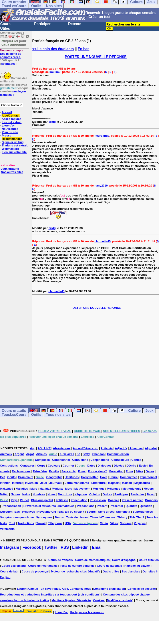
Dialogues (105, 466)
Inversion (32, 483)
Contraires (27, 466)
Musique (99, 489)
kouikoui (55, 72)
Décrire (132, 466)
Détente (75, 24)
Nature (15, 494)
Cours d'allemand (14, 566)
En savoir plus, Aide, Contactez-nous (66, 589)
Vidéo (104, 523)
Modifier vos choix (120, 600)
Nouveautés (10, 129)
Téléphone (55, 523)
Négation (81, 494)
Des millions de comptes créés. (12, 54)
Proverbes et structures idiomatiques (49, 506)
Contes (136, 460)
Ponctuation (79, 500)
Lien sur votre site (14, 152)
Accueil (7, 112)
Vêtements (7, 529)
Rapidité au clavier (137, 566)
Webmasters (10, 149)
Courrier (69, 466)
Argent (19, 454)
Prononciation (11, 506)
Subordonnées (143, 512)
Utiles (5, 28)
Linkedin (80, 547)
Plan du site (10, 132)
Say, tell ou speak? (71, 512)
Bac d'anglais (131, 571)
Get (2, 477)
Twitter (51, 547)
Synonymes (44, 517)
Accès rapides (11, 119)
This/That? (137, 517)
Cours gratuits (14, 411)
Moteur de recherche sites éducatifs (76, 571)
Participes (121, 494)
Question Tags (10, 512)
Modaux (57, 489)
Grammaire (26, 477)
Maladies (22, 489)
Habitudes (72, 477)
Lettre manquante (77, 483)
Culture (134, 411)
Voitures (126, 523)
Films (82, 471)
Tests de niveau (77, 517)
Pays (14, 500)
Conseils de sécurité (142, 589)
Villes (114, 523)
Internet (17, 483)
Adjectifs (121, 448)
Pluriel (24, 500)
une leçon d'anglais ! (13, 93)
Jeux (149, 411)
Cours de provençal (35, 571)
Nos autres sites (12, 172)
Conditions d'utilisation (109, 589)
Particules (137, 494)
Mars (34, 489)
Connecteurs (120, 460)
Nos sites (54, 6)
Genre (150, 471)
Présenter (116, 506)
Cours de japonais (109, 566)
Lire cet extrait (12, 122)
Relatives (29, 512)
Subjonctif (123, 512)
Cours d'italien (149, 560)
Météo (4, 494)
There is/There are (103, 517)
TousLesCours (14, 6)
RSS (65, 547)
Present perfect (132, 500)
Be (79, 454)
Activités (107, 448)
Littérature (98, 483)
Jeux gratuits (10, 169)
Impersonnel (148, 477)
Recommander (12, 139)
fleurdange (102, 136)
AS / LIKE (44, 448)
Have (104, 477)
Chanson (98, 454)
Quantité (131, 506)
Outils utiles (111, 571)
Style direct (106, 512)
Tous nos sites (58, 415)
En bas (83, 49)
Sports (91, 512)
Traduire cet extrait (15, 145)
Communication (118, 454)
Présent (102, 506)
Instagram (10, 547)
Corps (41, 466)
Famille (54, 471)
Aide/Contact (10, 116)
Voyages (140, 523)
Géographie (54, 477)
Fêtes (139, 471)
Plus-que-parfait (42, 500)
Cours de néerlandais (43, 566)
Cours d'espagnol (124, 560)
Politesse (62, 500)
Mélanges (113, 489)
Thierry (122, 517)
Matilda (45, 489)
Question (146, 506)
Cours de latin (10, 571)
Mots (69, 489)
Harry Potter (89, 477)
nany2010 (101, 186)
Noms (52, 494)
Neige (26, 494)
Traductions (26, 523)
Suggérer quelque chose (17, 517)
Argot (30, 454)
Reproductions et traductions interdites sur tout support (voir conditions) (50, 594)
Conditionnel (61, 460)
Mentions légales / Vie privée (71, 600)
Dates (91, 466)
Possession (98, 500)
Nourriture (65, 494)
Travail (41, 523)
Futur (130, 471)
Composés (42, 460)
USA (68, 523)
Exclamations (21, 471)
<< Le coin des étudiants (53, 49)
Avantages (8, 64)
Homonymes (129, 477)
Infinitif (5, 483)
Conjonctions (100, 460)
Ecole (143, 466)
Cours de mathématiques (92, 560)
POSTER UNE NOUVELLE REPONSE (96, 57)
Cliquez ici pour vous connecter (14, 43)
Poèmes (114, 500)
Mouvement (82, 489)
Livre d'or (8, 125)
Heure (114, 477)
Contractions (9, 466)
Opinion (95, 494)
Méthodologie (132, 489)
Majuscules (142, 483)
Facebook (32, 547)
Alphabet (151, 448)
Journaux (56, 483)
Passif (151, 494)
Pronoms (151, 500)
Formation (116, 471)
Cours (5, 24)
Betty (86, 454)
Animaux (6, 454)
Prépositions (86, 506)
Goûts (12, 477)
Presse (7, 135)
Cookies (99, 600)
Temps (59, 517)
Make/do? (7, 489)
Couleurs (54, 466)
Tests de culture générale (77, 566)
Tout (12, 523)
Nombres (39, 494)
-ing (33, 448)
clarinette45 (103, 241)
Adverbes (136, 448)
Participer (42, 24)
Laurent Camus (27, 589)
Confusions (80, 460)
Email (97, 547)
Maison (127, 483)
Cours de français (61, 560)
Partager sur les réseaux (87, 612)
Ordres (107, 494)
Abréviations (62, 448)
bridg (52, 122)
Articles (42, 454)
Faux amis (69, 471)
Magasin (114, 483)
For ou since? (97, 471)
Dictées (119, 466)
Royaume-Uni (47, 512)
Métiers (149, 489)
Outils (36, 6)
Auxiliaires (67, 454)
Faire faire (40, 471)
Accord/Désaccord (86, 448)
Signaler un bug (13, 142)
